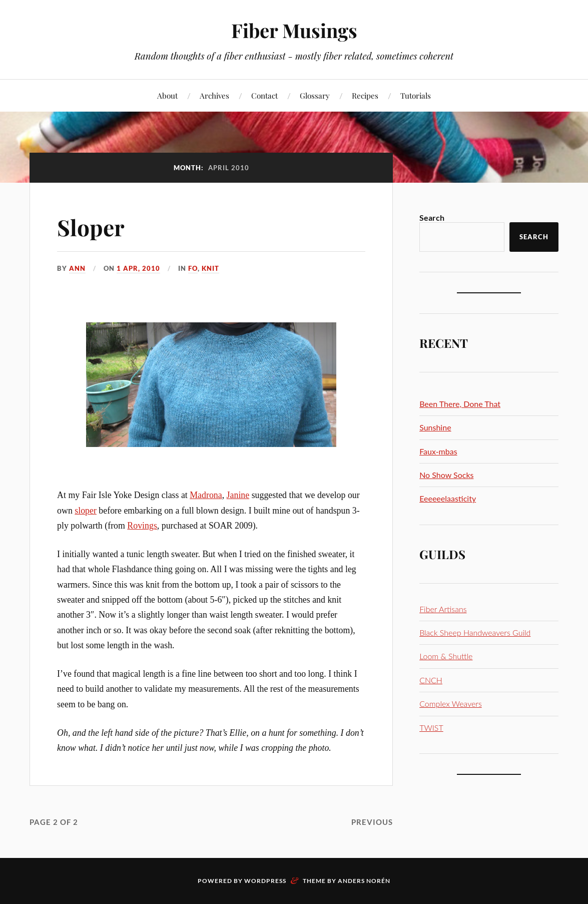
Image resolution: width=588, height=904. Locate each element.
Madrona (206, 495)
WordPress (265, 881)
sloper (86, 511)
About (167, 95)
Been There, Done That (460, 404)
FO (193, 268)
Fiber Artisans (443, 609)
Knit (210, 268)
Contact (264, 95)
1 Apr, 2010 (138, 268)
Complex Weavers (451, 704)
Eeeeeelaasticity (448, 498)
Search (432, 217)
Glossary (315, 95)
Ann (77, 268)
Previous (372, 822)
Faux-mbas (438, 451)
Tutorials (416, 95)
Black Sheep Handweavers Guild (475, 632)
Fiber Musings (294, 30)
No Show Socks (446, 475)
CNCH (431, 680)
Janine (238, 495)
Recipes (365, 95)
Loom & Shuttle (446, 656)
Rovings (142, 526)
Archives (214, 95)
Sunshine (435, 427)
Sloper (91, 227)
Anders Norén (364, 881)
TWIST (431, 728)
